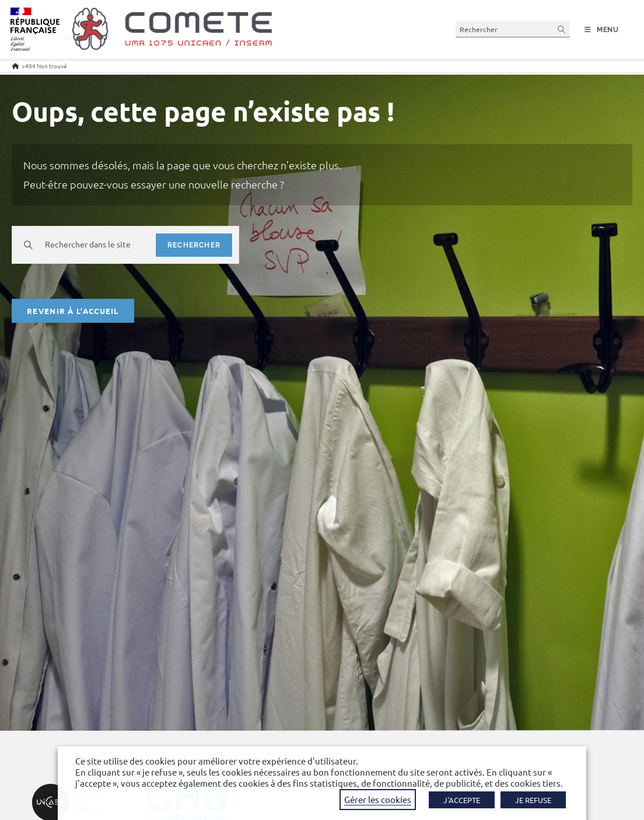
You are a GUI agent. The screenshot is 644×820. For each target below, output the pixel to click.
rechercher (194, 245)
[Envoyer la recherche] (562, 29)
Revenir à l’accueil (73, 311)
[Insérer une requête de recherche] (513, 29)
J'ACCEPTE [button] (462, 800)
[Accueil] (15, 66)
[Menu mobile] (602, 30)
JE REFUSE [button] (533, 800)
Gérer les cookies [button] (378, 799)
